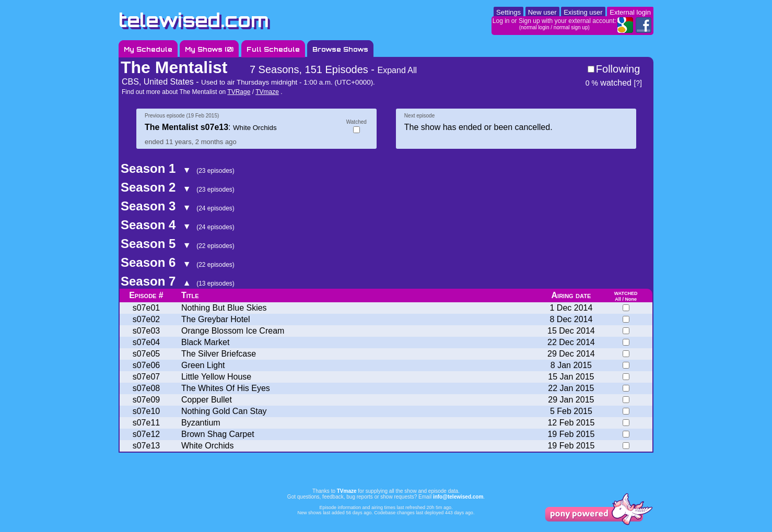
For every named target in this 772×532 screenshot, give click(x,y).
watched (609, 83)
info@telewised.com (458, 497)
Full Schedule (273, 49)
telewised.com (194, 20)
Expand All (397, 70)
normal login (535, 27)
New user (542, 12)
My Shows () (209, 49)
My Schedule (148, 49)
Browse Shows (340, 49)
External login (630, 12)
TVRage (239, 92)
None (631, 299)
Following (618, 69)
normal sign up (571, 27)
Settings (508, 12)
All (618, 299)
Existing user (583, 12)
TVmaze (267, 92)
